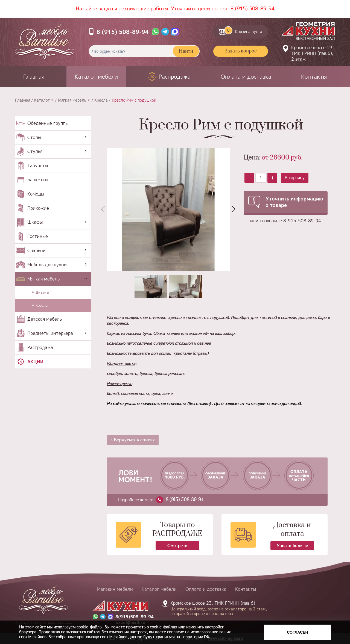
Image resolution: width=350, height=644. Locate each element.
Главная (34, 76)
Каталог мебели (96, 76)
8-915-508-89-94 (302, 221)
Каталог (42, 100)
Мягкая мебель (72, 100)
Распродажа (175, 76)
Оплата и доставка (246, 76)
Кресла (101, 100)
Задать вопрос (241, 51)
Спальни (37, 250)
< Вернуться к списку (133, 440)
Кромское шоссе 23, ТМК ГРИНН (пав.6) (215, 608)
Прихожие (38, 208)
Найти (186, 51)
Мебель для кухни (47, 265)
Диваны (42, 292)
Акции (35, 362)
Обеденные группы (48, 123)
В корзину (295, 178)
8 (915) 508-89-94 (253, 9)
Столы (34, 137)
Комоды (36, 194)
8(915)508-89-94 (135, 617)
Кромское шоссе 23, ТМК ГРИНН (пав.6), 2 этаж (313, 53)
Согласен (297, 632)
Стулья (35, 151)
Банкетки (38, 180)
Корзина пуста (243, 30)
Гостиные (38, 236)
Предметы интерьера (50, 333)
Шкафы (35, 222)
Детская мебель (45, 319)
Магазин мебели (115, 589)
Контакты (314, 76)
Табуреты (38, 166)
